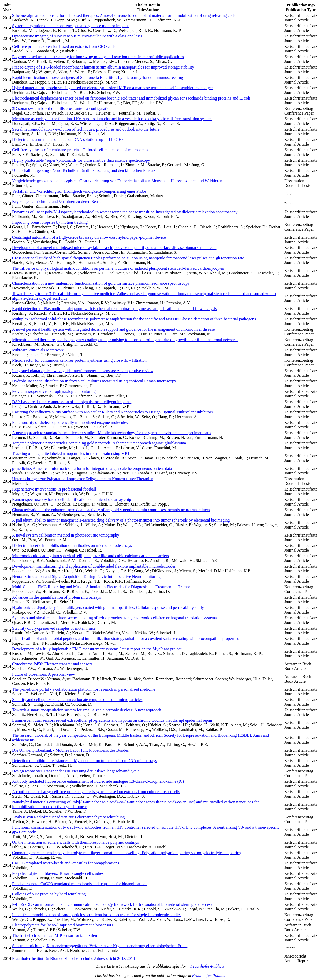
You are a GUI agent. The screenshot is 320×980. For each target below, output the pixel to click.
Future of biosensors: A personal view (43, 674)
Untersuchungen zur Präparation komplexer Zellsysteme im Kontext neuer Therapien (83, 479)
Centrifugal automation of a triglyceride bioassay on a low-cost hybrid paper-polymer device (89, 237)
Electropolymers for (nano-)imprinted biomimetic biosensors (63, 925)
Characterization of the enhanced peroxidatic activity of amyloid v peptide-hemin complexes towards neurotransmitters (111, 510)
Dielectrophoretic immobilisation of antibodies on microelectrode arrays (72, 545)
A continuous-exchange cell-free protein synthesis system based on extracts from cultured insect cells (96, 792)
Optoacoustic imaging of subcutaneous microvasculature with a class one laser (77, 36)
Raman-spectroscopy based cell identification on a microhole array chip (72, 499)
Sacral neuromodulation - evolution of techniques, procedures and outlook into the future (86, 129)
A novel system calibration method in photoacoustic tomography (66, 535)
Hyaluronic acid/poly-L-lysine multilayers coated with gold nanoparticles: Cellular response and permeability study (108, 608)
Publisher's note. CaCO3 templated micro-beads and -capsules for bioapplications (80, 884)
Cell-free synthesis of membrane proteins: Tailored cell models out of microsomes (80, 150)
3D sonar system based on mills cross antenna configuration (62, 108)
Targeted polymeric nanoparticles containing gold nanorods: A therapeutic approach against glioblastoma (99, 443)
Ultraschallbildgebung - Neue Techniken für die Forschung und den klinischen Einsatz (84, 171)
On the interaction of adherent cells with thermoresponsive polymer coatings (76, 842)
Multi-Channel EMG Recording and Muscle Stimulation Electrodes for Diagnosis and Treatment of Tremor (101, 587)
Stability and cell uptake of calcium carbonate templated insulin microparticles (77, 700)
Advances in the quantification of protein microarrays (57, 597)
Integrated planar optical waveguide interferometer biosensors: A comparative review (83, 371)
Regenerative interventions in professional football (54, 489)
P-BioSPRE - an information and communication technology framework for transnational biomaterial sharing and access (112, 904)
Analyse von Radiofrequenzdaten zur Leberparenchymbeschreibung (68, 817)
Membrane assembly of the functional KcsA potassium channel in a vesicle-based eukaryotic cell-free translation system (112, 119)
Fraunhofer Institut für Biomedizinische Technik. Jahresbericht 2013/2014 (73, 958)
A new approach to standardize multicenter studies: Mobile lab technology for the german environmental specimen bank (112, 433)
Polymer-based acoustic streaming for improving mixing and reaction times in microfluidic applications (98, 57)
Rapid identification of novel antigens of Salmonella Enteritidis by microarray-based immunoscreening (98, 77)
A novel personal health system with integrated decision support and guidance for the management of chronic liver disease (113, 329)
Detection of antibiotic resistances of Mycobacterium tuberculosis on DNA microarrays (84, 761)
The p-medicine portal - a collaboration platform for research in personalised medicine (84, 689)
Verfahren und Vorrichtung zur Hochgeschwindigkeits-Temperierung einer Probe (79, 191)
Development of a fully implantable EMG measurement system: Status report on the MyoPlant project (97, 649)
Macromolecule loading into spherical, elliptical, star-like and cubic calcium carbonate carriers (91, 556)
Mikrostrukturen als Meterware (38, 350)
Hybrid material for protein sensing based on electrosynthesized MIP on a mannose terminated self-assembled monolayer (113, 88)
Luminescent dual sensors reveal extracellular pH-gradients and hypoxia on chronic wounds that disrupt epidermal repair (112, 720)
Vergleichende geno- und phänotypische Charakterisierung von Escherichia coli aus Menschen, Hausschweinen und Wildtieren (117, 181)
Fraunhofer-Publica (207, 966)
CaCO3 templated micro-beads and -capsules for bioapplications (66, 863)
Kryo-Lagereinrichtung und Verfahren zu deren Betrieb (58, 202)
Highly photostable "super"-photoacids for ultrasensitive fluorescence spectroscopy (81, 160)
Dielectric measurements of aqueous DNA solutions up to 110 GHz (68, 140)
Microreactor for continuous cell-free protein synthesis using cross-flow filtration (79, 360)
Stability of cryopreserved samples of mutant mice (54, 628)
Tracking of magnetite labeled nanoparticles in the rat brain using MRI (71, 453)
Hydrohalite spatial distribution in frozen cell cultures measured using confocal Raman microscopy (94, 381)
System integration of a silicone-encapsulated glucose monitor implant (70, 26)
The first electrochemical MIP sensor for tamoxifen (55, 935)
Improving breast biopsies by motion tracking (50, 222)
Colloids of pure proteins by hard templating (49, 894)
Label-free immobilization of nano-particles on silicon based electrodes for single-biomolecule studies (97, 915)
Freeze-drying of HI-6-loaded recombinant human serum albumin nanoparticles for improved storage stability (103, 67)
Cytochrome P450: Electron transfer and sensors (52, 664)
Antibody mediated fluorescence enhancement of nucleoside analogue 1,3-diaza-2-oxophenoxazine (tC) (98, 781)
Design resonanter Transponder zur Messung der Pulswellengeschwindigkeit (76, 771)
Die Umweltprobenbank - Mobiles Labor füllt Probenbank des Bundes (70, 750)
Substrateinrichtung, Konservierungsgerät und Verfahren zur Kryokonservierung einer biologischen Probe (100, 946)
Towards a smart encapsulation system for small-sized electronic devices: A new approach (87, 710)
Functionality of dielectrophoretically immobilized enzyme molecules (70, 422)
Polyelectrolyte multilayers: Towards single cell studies (58, 873)
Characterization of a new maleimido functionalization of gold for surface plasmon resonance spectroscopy (101, 283)
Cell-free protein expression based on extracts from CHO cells (64, 46)
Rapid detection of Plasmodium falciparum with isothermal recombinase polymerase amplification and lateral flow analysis (114, 309)
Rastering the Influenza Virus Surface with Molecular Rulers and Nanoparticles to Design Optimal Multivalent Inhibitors (112, 412)
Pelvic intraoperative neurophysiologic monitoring (54, 391)
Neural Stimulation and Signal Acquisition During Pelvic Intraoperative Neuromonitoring (86, 576)
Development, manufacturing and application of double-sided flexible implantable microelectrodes (94, 566)
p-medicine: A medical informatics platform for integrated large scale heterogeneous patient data (92, 468)
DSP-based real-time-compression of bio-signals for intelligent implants (72, 402)
